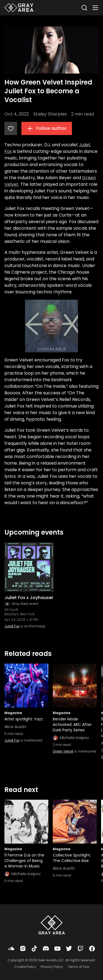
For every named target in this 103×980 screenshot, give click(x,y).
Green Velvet (63, 751)
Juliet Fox (12, 626)
